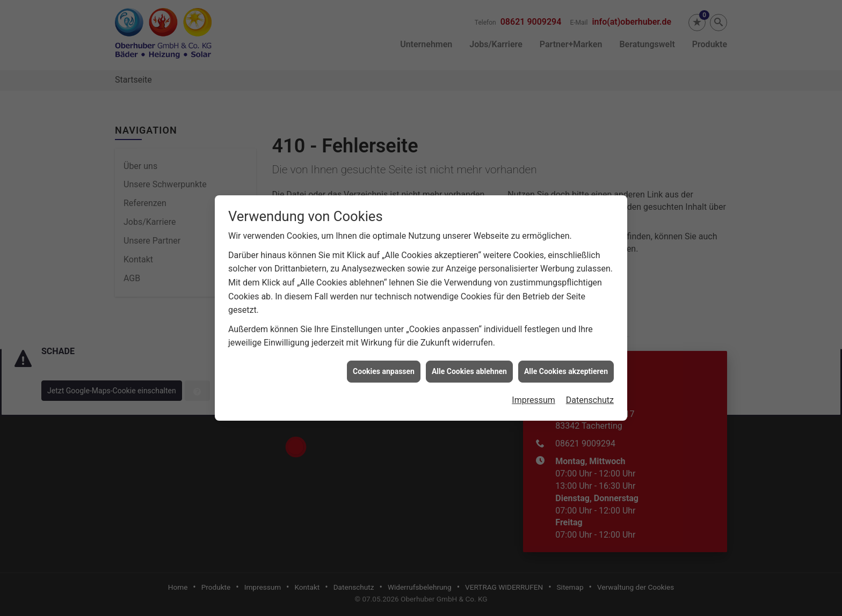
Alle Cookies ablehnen (469, 365)
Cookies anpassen (384, 365)
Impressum (533, 394)
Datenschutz (590, 394)
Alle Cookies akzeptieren (566, 365)
